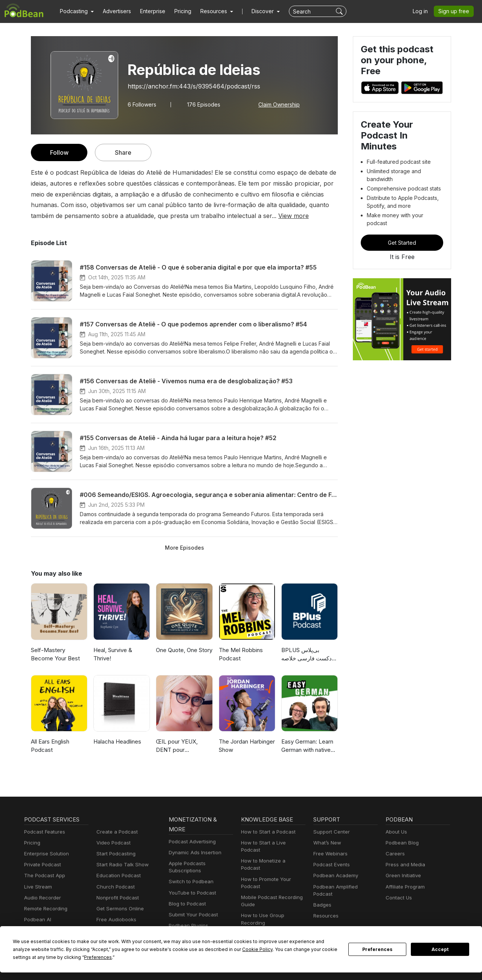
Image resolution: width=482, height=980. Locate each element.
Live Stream (37, 887)
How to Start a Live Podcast (272, 843)
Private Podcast (41, 865)
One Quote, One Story (184, 650)
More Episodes (184, 547)
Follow (59, 152)
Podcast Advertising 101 (268, 919)
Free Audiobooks (115, 920)
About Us (396, 832)
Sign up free (455, 11)
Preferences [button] (27, 957)
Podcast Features (43, 832)
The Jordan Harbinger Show (246, 746)
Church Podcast (114, 887)
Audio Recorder (41, 898)
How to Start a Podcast (266, 832)
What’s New (326, 843)
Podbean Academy (334, 876)
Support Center (330, 832)
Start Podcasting (115, 854)
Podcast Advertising (191, 842)
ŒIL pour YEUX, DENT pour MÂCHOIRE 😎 (177, 746)
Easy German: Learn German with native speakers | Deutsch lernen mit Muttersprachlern (307, 746)
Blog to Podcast (186, 904)
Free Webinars (329, 854)
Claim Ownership (275, 104)
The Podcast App (43, 876)
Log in (423, 11)
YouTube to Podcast (191, 893)
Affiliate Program (404, 887)
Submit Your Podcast (192, 915)
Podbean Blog (401, 843)
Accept (440, 950)
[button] (76, 11)
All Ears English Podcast (51, 746)
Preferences (378, 950)
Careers (394, 854)
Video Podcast (112, 843)
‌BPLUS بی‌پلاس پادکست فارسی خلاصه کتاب (308, 655)
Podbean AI (37, 920)
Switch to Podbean (189, 882)
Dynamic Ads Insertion (193, 853)
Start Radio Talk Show (121, 865)
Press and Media (404, 865)
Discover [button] (255, 11)
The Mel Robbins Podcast (240, 654)
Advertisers (114, 11)
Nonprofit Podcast (116, 898)
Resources (325, 909)
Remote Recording (45, 909)
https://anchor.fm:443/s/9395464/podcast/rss (187, 86)
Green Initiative (402, 876)
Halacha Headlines (117, 741)
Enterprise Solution (45, 854)
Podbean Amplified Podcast (344, 887)
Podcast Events (331, 865)
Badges (322, 898)
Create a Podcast (116, 832)
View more (210, 216)
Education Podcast (117, 876)
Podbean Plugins (188, 926)
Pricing (178, 11)
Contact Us (398, 898)
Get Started (402, 224)
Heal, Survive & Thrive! (113, 654)
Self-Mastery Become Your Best (58, 654)
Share (123, 152)
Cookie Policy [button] (185, 949)
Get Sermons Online (119, 909)
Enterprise (148, 11)
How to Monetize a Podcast (271, 854)
